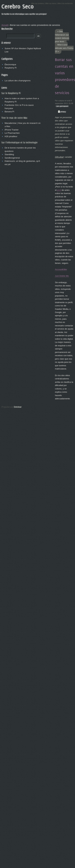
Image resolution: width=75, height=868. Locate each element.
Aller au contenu (38, 3)
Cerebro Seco (18, 6)
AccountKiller (61, 269)
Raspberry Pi (11, 68)
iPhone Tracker (12, 130)
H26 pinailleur (11, 136)
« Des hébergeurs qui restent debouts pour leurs (62, 36)
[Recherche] (20, 36)
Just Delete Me (62, 276)
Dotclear (18, 407)
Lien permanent (62, 106)
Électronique (10, 65)
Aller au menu (51, 3)
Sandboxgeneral (12, 158)
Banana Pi (9, 112)
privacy (63, 112)
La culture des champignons (17, 81)
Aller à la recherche (65, 3)
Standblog (9, 154)
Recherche (7, 29)
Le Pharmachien (12, 133)
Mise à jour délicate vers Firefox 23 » (64, 48)
